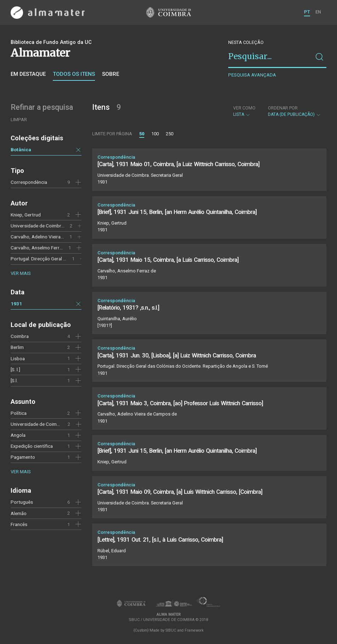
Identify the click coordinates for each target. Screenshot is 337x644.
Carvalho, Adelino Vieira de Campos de (51, 237)
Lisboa (18, 358)
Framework (194, 630)
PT (307, 12)
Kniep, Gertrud (26, 215)
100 (155, 134)
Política (19, 413)
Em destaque (28, 74)
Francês (19, 524)
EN (318, 12)
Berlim (17, 347)
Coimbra (20, 336)
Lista (244, 111)
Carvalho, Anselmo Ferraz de (41, 248)
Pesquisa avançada (252, 75)
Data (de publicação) (294, 111)
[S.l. (14, 380)
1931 (16, 304)
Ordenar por (283, 108)
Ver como (244, 108)
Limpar (19, 120)
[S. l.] (15, 369)
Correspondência (29, 182)
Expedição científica (32, 446)
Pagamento (23, 457)
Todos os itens (74, 74)
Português (22, 502)
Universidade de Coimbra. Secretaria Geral (55, 226)
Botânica (21, 149)
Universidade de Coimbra (37, 424)
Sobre (111, 74)
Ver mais (21, 273)
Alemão (19, 513)
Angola (18, 435)
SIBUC (171, 630)
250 (170, 134)
